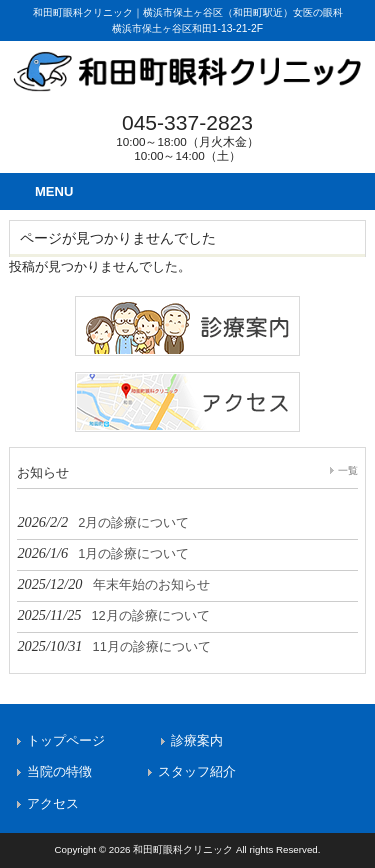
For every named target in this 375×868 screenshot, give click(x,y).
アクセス (53, 803)
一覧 (348, 470)
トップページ (66, 740)
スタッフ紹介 (197, 771)
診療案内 (197, 740)
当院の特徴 (59, 771)
